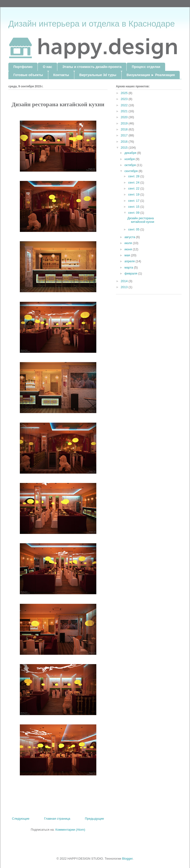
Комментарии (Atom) (70, 830)
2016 (125, 142)
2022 (125, 105)
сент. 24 (134, 182)
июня (129, 249)
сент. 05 (134, 229)
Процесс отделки (146, 67)
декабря (131, 153)
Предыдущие (94, 819)
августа (130, 237)
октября (131, 165)
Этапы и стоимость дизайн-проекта (92, 67)
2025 (125, 93)
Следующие (21, 819)
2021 (125, 111)
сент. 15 (134, 207)
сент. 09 (134, 213)
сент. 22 (134, 188)
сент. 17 (134, 201)
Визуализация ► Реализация (151, 75)
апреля (130, 261)
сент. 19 (134, 194)
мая (128, 255)
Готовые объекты (28, 75)
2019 (125, 123)
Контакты (61, 75)
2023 (125, 99)
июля (129, 243)
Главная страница (57, 819)
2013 (125, 287)
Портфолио (23, 67)
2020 (125, 117)
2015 (125, 148)
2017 (125, 135)
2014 (125, 281)
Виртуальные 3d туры (98, 75)
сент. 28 (134, 176)
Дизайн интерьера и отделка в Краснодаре (92, 24)
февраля (131, 273)
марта (129, 267)
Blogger (127, 859)
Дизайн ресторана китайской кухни (141, 220)
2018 (125, 129)
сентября (132, 171)
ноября (130, 159)
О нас (47, 67)
